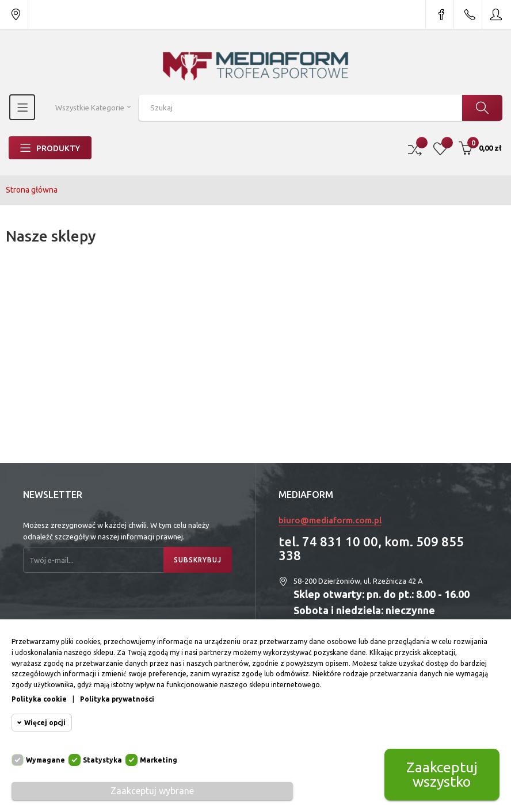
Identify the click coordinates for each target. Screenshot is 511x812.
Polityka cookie (39, 699)
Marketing (159, 760)
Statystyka (102, 760)
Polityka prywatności (117, 699)
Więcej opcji (45, 723)
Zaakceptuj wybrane (152, 791)
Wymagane (45, 760)
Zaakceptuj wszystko (442, 774)
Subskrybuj (198, 560)
